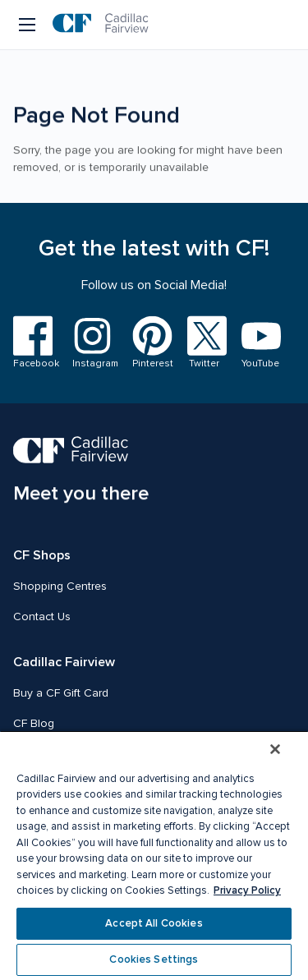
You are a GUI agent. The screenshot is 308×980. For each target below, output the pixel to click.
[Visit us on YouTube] (258, 343)
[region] (154, 855)
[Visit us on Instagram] (92, 343)
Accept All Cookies (154, 923)
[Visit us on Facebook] (33, 343)
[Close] (275, 749)
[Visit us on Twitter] (204, 343)
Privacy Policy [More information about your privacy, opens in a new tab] (247, 890)
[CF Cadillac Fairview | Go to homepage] (101, 25)
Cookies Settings (154, 959)
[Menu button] (28, 25)
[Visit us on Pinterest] (150, 343)
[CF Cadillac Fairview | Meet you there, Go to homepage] (81, 471)
